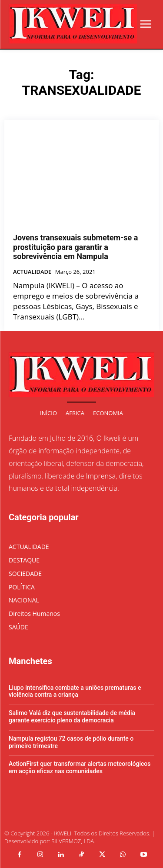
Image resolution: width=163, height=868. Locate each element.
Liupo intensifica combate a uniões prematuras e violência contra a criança (75, 691)
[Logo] (73, 24)
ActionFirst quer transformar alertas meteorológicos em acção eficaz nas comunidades (80, 767)
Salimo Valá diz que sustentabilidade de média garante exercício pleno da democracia (72, 717)
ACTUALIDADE (32, 272)
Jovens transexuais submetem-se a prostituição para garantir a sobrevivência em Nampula (75, 247)
